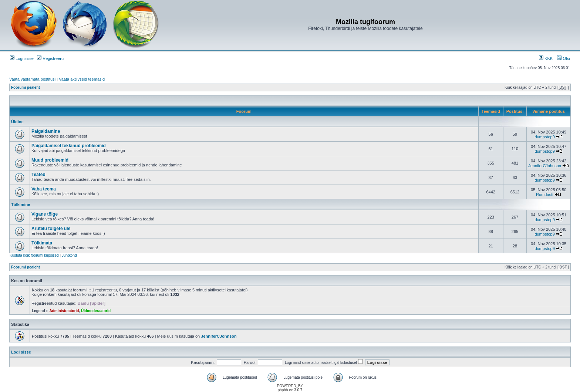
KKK (546, 58)
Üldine (17, 122)
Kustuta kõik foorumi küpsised (34, 255)
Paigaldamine (46, 131)
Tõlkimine (21, 205)
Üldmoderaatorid (96, 311)
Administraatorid (64, 311)
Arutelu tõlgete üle (51, 229)
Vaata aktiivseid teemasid (82, 79)
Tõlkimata (42, 243)
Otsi (564, 58)
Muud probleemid (50, 160)
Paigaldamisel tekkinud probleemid (69, 146)
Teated (38, 175)
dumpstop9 (544, 137)
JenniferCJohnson (545, 166)
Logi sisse (22, 58)
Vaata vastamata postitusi (32, 79)
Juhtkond (69, 255)
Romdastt (545, 195)
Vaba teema (44, 189)
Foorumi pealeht (26, 87)
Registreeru (50, 58)
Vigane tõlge (45, 214)
